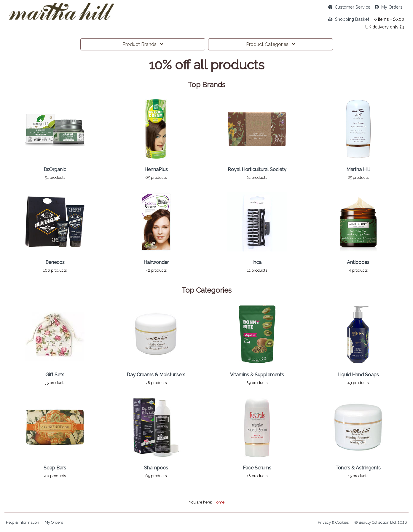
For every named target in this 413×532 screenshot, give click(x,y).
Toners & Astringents (358, 468)
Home (219, 502)
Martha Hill (358, 169)
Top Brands (206, 85)
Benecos (55, 262)
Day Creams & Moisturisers (156, 375)
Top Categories (206, 290)
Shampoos (156, 468)
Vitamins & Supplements (257, 375)
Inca (257, 262)
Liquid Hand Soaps (358, 375)
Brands (143, 44)
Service (349, 7)
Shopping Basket (349, 19)
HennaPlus (156, 169)
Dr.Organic (55, 169)
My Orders (389, 7)
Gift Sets (55, 375)
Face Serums (257, 468)
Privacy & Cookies (333, 522)
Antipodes (358, 262)
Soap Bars (55, 468)
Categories (271, 44)
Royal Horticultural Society (257, 169)
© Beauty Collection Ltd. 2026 (381, 522)
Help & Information (23, 522)
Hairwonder (156, 262)
